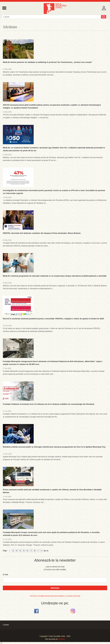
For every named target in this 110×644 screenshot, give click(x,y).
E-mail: (6, 575)
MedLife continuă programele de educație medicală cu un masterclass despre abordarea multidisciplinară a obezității (55, 276)
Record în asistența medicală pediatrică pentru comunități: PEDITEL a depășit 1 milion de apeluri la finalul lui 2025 (53, 319)
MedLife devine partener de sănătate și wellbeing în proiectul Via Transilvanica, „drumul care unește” (48, 62)
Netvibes (62, 639)
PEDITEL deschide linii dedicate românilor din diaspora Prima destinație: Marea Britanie (42, 233)
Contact (6, 625)
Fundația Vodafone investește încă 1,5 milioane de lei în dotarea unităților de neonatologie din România (49, 404)
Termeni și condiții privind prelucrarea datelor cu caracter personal (55, 596)
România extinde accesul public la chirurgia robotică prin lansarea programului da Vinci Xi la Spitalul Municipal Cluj (54, 447)
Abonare (55, 588)
